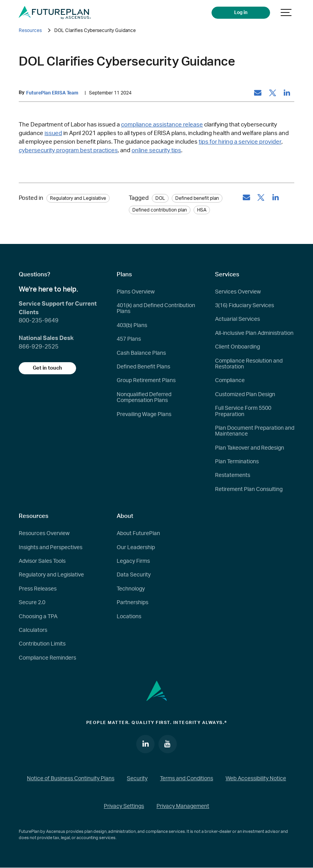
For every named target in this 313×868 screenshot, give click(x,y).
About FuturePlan (138, 534)
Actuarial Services (237, 320)
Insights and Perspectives (51, 548)
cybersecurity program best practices (68, 150)
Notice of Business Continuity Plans (71, 779)
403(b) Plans (132, 325)
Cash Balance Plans (141, 353)
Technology (131, 589)
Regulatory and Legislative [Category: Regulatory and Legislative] (78, 198)
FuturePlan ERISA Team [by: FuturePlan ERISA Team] (52, 93)
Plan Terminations (237, 462)
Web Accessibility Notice (256, 779)
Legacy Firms (133, 561)
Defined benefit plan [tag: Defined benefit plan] (197, 198)
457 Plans (129, 340)
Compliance (230, 381)
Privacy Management (183, 807)
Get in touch (48, 368)
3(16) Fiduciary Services (245, 306)
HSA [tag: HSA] (202, 210)
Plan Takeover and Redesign (250, 448)
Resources (30, 30)
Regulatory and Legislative (51, 575)
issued (53, 133)
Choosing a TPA (38, 617)
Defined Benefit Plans (143, 367)
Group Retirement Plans (146, 381)
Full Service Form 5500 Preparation (243, 411)
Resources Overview (44, 534)
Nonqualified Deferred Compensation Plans (144, 398)
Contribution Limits (42, 644)
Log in (243, 12)
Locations (129, 617)
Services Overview (238, 292)
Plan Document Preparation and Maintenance (255, 431)
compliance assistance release (162, 125)
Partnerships (132, 603)
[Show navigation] (286, 13)
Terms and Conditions (187, 779)
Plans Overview (136, 292)
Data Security (134, 575)
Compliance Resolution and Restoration (249, 364)
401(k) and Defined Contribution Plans (156, 309)
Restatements (233, 476)
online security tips (156, 150)
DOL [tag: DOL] (160, 198)
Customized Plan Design (245, 395)
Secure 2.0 (32, 603)
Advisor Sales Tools (42, 561)
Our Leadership (136, 548)
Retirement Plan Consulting (249, 489)
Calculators (33, 630)
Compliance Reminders (47, 658)
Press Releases (38, 589)
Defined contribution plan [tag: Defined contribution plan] (160, 210)
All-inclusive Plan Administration (254, 333)
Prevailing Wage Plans (144, 414)
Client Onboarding (237, 347)
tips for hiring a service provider (240, 142)
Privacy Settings (124, 807)
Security (137, 779)
